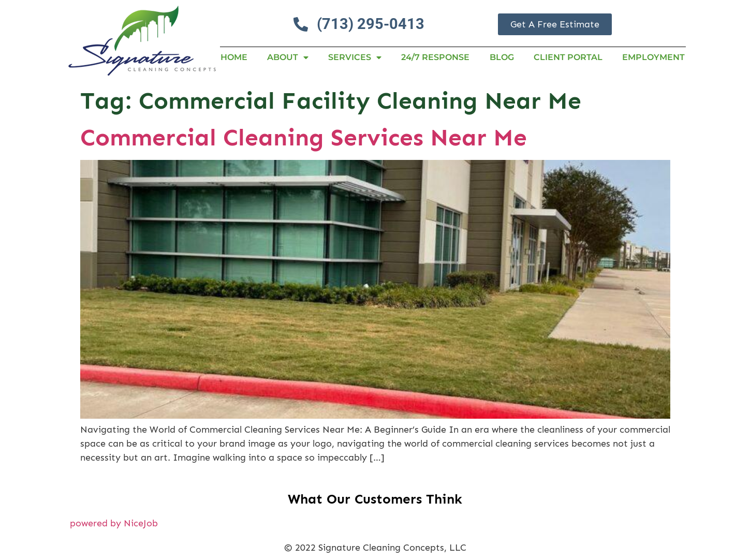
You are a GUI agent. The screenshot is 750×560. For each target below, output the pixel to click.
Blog (502, 57)
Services (355, 57)
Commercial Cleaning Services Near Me (304, 137)
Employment (653, 57)
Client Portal (568, 57)
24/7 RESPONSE (435, 57)
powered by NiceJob (114, 523)
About (288, 57)
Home (234, 57)
